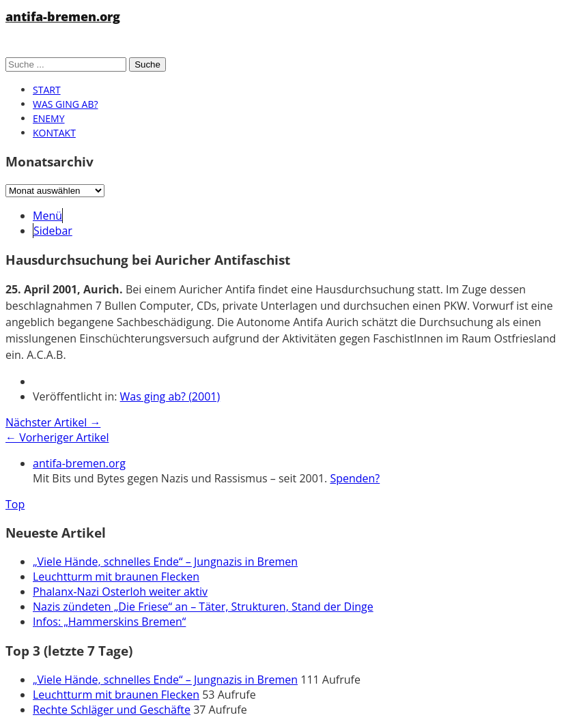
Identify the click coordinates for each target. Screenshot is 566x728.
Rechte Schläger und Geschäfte (112, 710)
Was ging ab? (65, 104)
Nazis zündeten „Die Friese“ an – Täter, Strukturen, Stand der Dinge (203, 607)
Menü (47, 216)
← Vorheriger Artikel (57, 437)
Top (15, 504)
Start (47, 90)
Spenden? (355, 478)
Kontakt (54, 133)
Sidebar (53, 231)
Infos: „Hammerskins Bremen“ (109, 622)
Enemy (49, 118)
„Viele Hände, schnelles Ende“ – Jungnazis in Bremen (165, 562)
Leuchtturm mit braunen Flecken (116, 577)
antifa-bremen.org (63, 16)
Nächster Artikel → (53, 422)
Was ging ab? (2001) (170, 396)
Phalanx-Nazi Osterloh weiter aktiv (120, 592)
